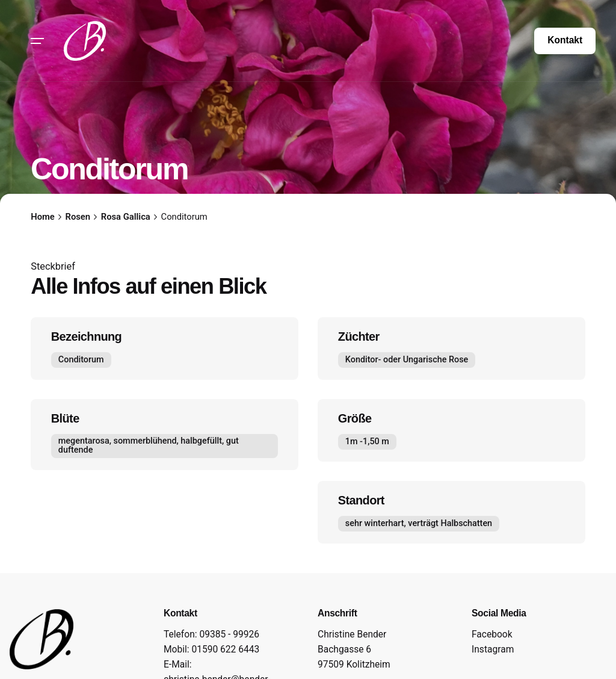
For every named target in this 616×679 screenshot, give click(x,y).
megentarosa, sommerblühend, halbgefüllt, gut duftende (149, 445)
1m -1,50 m (367, 442)
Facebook (492, 634)
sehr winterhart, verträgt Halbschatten (419, 523)
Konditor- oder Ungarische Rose (407, 360)
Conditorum (81, 360)
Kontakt (565, 40)
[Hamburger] (37, 41)
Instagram (493, 650)
